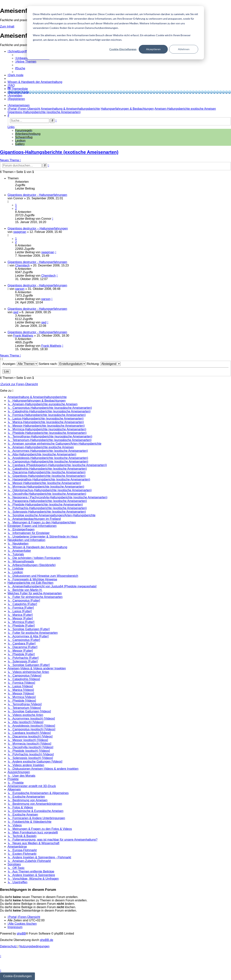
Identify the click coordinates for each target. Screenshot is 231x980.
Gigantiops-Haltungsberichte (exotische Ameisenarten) (59, 152)
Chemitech (22, 265)
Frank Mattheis (23, 336)
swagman (20, 232)
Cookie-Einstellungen (123, 49)
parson (20, 289)
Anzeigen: (20, 364)
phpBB (21, 934)
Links (11, 127)
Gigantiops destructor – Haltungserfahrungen (38, 228)
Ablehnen (184, 49)
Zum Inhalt (7, 26)
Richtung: (104, 364)
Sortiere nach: (62, 364)
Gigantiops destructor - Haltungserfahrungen (37, 195)
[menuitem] (26, 62)
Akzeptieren (153, 49)
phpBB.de (47, 940)
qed (16, 312)
